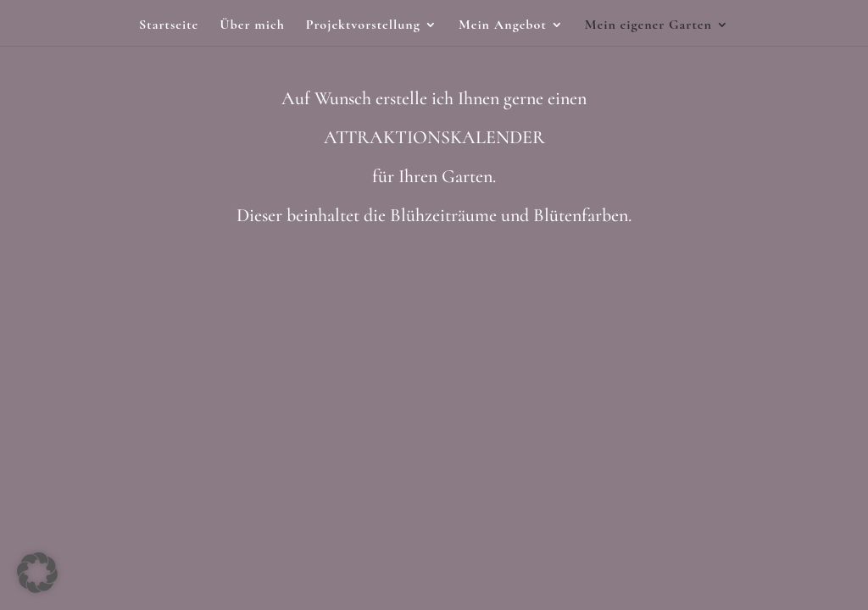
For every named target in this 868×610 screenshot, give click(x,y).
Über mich (252, 26)
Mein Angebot (503, 26)
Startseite (169, 26)
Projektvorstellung (363, 26)
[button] (37, 573)
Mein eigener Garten (648, 26)
